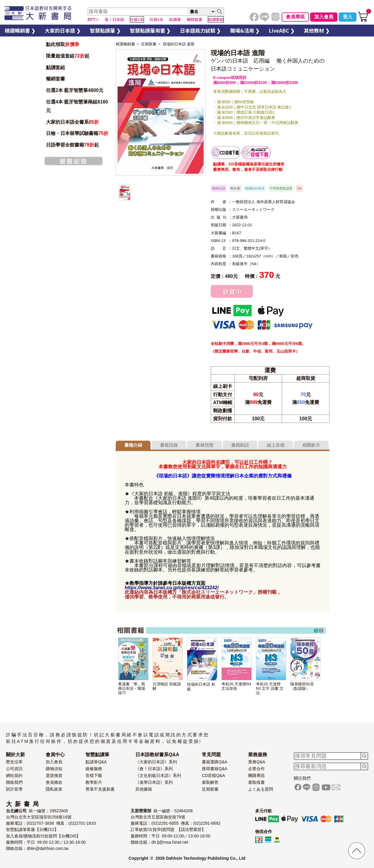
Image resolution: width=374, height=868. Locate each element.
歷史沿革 (14, 762)
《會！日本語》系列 (154, 769)
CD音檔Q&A (213, 775)
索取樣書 (256, 782)
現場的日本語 (255, 188)
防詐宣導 (14, 789)
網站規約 (14, 775)
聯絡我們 (14, 782)
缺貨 (232, 291)
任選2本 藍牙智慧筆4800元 (75, 90)
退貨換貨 (54, 775)
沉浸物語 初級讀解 (167, 686)
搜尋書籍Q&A (215, 769)
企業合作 (256, 769)
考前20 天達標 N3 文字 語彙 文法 (270, 688)
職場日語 (219, 188)
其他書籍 (144, 789)
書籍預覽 (205, 445)
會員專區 (295, 17)
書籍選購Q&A (215, 762)
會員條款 (54, 782)
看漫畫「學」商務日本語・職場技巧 (132, 688)
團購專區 (256, 775)
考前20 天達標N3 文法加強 (236, 686)
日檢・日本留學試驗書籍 (77, 133)
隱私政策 (54, 789)
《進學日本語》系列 (154, 782)
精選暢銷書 (125, 44)
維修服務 (94, 769)
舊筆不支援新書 (100, 789)
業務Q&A (257, 762)
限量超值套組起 (68, 56)
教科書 (235, 188)
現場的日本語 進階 (179, 44)
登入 (348, 17)
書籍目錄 (169, 445)
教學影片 (94, 782)
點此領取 (63, 44)
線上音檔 (276, 445)
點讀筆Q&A (96, 762)
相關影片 (311, 445)
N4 (299, 188)
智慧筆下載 (256, 153)
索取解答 (210, 782)
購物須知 (54, 769)
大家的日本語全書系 (72, 122)
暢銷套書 (56, 79)
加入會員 (324, 17)
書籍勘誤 (240, 445)
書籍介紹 (133, 445)
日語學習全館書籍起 (72, 145)
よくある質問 (261, 789)
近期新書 (149, 44)
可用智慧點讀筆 (281, 188)
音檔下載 (94, 775)
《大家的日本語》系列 (156, 762)
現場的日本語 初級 (201, 687)
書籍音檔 (226, 153)
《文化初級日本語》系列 (158, 775)
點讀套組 (56, 67)
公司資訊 (14, 769)
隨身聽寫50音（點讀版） (302, 686)
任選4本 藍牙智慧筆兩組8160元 (77, 106)
